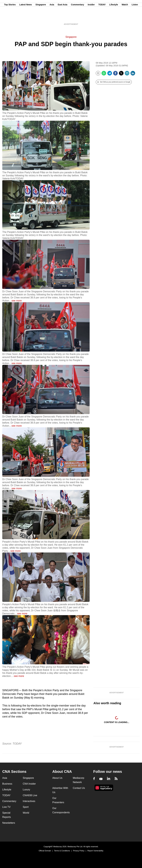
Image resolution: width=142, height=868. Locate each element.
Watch (125, 17)
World (26, 813)
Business (7, 784)
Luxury (26, 790)
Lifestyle (114, 17)
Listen (135, 17)
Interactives (29, 801)
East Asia (63, 17)
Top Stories (10, 17)
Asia (52, 17)
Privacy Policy (79, 851)
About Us (57, 778)
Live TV (6, 807)
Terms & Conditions (62, 851)
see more (17, 301)
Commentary (78, 17)
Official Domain (45, 851)
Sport (26, 807)
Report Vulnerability (95, 851)
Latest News (26, 17)
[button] (114, 82)
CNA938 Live (30, 795)
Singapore (41, 17)
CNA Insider (29, 784)
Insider (91, 17)
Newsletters (9, 823)
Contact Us (79, 788)
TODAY (102, 17)
